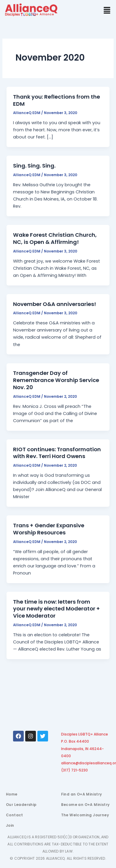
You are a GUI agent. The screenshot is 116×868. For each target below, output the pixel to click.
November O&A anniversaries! (55, 304)
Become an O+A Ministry (85, 805)
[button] (107, 11)
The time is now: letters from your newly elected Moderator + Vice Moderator (57, 609)
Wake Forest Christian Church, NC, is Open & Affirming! (55, 238)
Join (10, 825)
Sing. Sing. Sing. (34, 166)
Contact (15, 815)
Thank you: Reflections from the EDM (57, 100)
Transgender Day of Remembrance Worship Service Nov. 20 (56, 380)
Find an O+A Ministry (82, 794)
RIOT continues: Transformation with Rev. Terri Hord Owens (57, 453)
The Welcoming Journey (85, 815)
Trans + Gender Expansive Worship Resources (49, 529)
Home (12, 794)
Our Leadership (21, 805)
